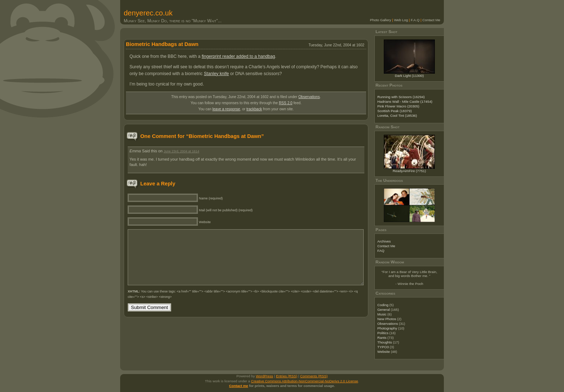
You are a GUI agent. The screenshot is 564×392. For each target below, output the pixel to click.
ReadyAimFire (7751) (409, 171)
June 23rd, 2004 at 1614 (181, 151)
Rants (382, 338)
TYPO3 (383, 347)
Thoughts (385, 342)
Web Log (401, 20)
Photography (387, 328)
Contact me (239, 386)
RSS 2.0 (286, 103)
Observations (309, 97)
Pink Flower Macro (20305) (398, 106)
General (384, 310)
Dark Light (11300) (410, 76)
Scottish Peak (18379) (395, 111)
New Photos (387, 319)
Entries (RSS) (286, 376)
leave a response (226, 109)
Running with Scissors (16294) (401, 97)
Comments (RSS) (314, 376)
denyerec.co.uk (148, 13)
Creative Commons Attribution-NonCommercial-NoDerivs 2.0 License (305, 381)
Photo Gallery (381, 20)
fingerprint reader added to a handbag (238, 56)
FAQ (381, 251)
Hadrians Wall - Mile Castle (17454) (405, 102)
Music (382, 314)
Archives (384, 241)
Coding (383, 305)
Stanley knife (217, 74)
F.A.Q (415, 20)
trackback (254, 109)
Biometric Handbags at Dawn (162, 44)
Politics (383, 333)
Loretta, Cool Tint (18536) (397, 116)
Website (384, 352)
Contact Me (431, 20)
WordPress (264, 376)
